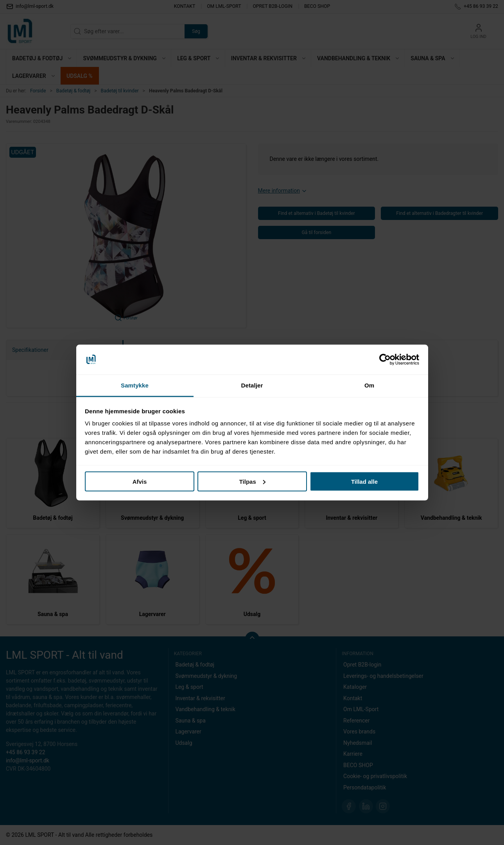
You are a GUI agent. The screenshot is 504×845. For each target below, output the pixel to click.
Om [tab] (369, 385)
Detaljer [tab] (252, 385)
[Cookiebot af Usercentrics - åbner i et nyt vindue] (385, 360)
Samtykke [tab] (135, 385)
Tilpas (252, 481)
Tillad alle (364, 481)
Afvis (140, 481)
